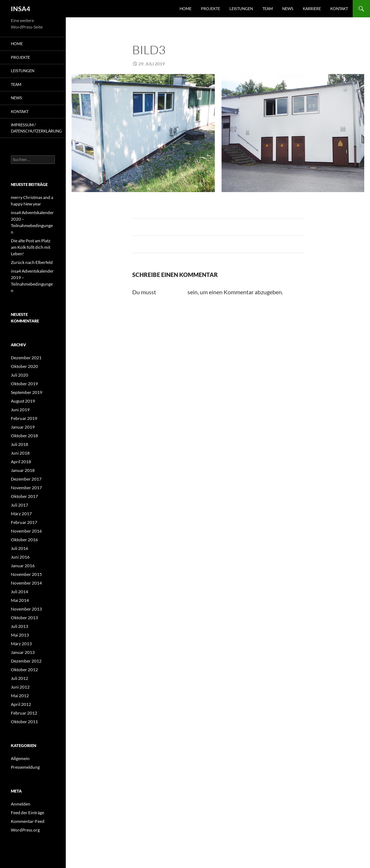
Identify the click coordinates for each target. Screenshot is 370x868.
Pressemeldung (25, 767)
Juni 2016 (20, 557)
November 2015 (26, 574)
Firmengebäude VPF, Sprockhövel (244, 64)
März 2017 (21, 514)
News (288, 8)
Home (186, 8)
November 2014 (26, 583)
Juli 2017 (20, 505)
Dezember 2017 (26, 479)
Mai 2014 (20, 600)
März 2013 (21, 644)
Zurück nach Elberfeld (32, 262)
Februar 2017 (24, 522)
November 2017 (26, 488)
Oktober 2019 (24, 384)
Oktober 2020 (24, 366)
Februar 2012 (24, 713)
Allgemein (20, 758)
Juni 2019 (20, 410)
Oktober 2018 (24, 436)
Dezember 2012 (26, 661)
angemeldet (172, 292)
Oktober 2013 (24, 618)
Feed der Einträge (27, 813)
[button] (16, 852)
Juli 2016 (20, 548)
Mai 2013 (20, 635)
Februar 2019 (24, 418)
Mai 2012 (20, 696)
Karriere (312, 8)
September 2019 (27, 392)
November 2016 (26, 531)
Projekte (210, 8)
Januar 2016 (23, 566)
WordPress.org (25, 830)
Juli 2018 (20, 444)
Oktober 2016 (24, 540)
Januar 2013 (23, 652)
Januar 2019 (23, 427)
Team (268, 8)
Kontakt (339, 8)
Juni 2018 (20, 453)
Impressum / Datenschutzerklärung (36, 128)
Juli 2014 (20, 592)
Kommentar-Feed (28, 821)
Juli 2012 (20, 678)
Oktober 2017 (24, 496)
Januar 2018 (23, 470)
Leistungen (241, 8)
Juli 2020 (20, 375)
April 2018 (21, 462)
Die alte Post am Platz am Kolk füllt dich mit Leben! (31, 247)
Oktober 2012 (24, 670)
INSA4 (20, 9)
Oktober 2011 (24, 722)
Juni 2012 (20, 687)
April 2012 (21, 704)
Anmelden (21, 804)
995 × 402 (185, 64)
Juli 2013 (20, 626)
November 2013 (26, 609)
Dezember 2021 (26, 358)
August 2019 (23, 401)
